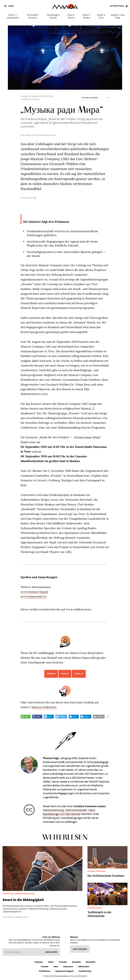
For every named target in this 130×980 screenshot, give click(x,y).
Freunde (44, 966)
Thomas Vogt (31, 198)
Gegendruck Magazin (64, 971)
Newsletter (91, 962)
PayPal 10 (79, 674)
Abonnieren (51, 952)
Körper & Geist (101, 16)
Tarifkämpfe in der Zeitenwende (99, 914)
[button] (26, 717)
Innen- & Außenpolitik (13, 16)
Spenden (51, 674)
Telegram (39, 962)
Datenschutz (84, 966)
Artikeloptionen (95, 98)
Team (56, 966)
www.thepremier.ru (34, 596)
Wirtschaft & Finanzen (33, 16)
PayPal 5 (65, 674)
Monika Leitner (22, 917)
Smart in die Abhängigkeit (23, 900)
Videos (51, 962)
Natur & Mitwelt (71, 16)
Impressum (68, 966)
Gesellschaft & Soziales (53, 16)
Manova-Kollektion (44, 707)
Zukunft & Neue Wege (118, 16)
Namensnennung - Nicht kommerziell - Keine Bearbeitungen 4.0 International (69, 812)
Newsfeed (76, 962)
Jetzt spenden (80, 949)
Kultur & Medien (87, 16)
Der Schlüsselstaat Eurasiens (106, 876)
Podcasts (63, 962)
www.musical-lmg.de (34, 592)
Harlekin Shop (85, 971)
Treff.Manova (44, 971)
